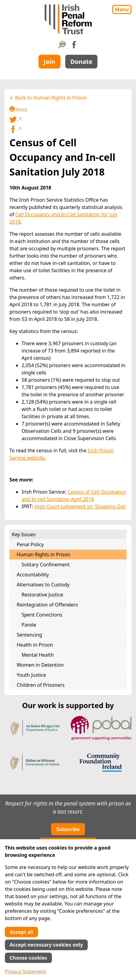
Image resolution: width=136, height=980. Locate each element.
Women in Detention (40, 665)
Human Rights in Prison (44, 554)
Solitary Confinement (46, 565)
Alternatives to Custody (43, 585)
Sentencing (29, 635)
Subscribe (68, 829)
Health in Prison (35, 645)
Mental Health (38, 655)
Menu (122, 9)
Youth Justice (31, 675)
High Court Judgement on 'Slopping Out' (80, 506)
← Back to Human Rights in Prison (48, 98)
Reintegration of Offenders (47, 605)
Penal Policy (30, 544)
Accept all (21, 932)
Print (18, 110)
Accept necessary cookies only (46, 945)
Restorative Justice (42, 595)
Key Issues (24, 534)
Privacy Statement (25, 971)
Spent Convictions (42, 615)
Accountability (33, 575)
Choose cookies (28, 958)
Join (49, 62)
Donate (82, 62)
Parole (29, 625)
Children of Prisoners (41, 685)
